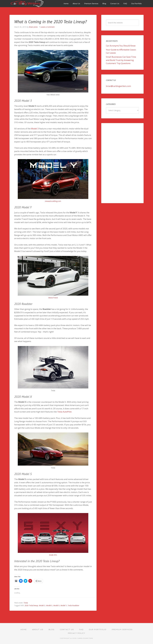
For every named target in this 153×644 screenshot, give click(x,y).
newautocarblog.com (53, 201)
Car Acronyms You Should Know (121, 46)
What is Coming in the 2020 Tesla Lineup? (51, 22)
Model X (56, 605)
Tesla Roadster (73, 605)
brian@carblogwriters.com (118, 86)
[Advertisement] (122, 163)
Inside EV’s (53, 555)
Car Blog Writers (27, 4)
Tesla (26, 603)
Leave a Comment (48, 27)
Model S (49, 605)
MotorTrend (53, 298)
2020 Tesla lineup (31, 605)
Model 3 (35, 129)
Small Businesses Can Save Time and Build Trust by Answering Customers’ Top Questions (121, 60)
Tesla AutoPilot (64, 412)
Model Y (64, 605)
